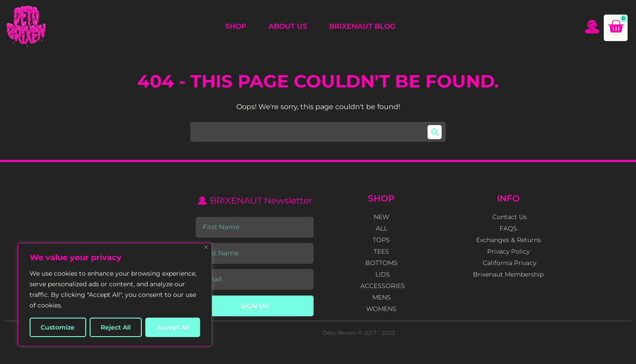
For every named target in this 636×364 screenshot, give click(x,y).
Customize (58, 327)
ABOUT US (288, 26)
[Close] (206, 247)
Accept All (173, 327)
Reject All (116, 327)
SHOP (236, 26)
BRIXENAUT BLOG (362, 26)
